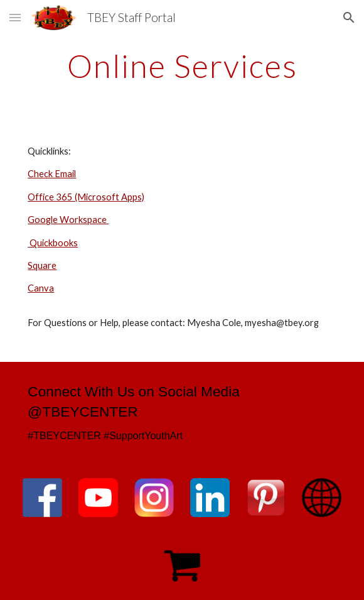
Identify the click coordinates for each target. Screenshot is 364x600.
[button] (15, 17)
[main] (182, 66)
